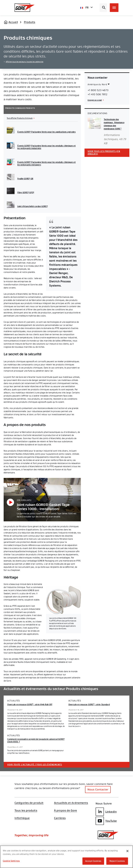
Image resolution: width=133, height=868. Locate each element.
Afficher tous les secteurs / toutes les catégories (25, 62)
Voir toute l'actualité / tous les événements (35, 765)
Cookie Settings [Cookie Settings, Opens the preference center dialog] (11, 861)
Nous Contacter (98, 789)
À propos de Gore (66, 811)
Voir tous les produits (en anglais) (104, 153)
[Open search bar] (103, 8)
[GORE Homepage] (25, 8)
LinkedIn (106, 812)
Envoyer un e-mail (95, 100)
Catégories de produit (29, 803)
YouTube (106, 821)
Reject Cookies (117, 861)
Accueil (13, 22)
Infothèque (22, 818)
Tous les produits (26, 811)
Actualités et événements (71, 803)
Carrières (60, 818)
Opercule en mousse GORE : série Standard (89, 705)
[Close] (127, 851)
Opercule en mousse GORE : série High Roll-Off (30, 705)
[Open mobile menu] (114, 8)
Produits (30, 22)
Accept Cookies (93, 861)
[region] (66, 857)
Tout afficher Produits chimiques (20, 118)
